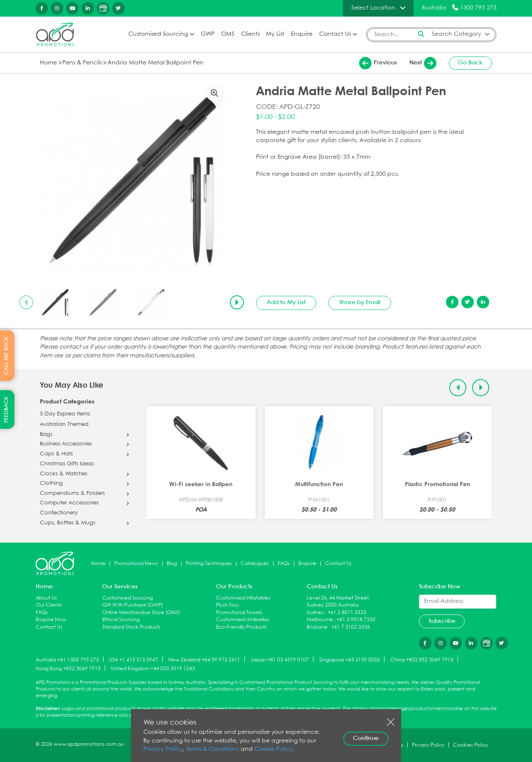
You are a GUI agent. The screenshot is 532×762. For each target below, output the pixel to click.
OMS (228, 34)
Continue (366, 738)
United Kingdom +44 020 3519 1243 (153, 669)
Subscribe (442, 621)
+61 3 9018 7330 (356, 620)
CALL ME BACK (6, 356)
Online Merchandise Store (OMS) (141, 613)
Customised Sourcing (158, 34)
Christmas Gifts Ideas (67, 464)
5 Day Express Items (65, 414)
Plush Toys (228, 605)
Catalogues (255, 564)
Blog (172, 564)
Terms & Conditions (212, 749)
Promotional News (136, 564)
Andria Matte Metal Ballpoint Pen (156, 63)
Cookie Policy (273, 749)
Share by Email (360, 302)
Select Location (373, 8)
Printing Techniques (209, 564)
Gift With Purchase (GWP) (133, 605)
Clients (250, 34)
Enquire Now (51, 620)
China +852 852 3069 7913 (422, 660)
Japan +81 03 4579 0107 (280, 660)
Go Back (470, 63)
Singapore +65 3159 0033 (350, 660)
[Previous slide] (26, 302)
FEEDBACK (6, 409)
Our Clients (49, 605)
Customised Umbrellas (243, 620)
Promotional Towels (239, 613)
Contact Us (335, 34)
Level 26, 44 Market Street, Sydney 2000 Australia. (338, 602)
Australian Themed (64, 425)
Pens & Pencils (82, 63)
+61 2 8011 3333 (347, 613)
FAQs (284, 564)
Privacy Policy (163, 749)
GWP (208, 34)
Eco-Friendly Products (241, 627)
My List (275, 34)
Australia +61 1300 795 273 (67, 660)
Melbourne (320, 620)
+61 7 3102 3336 (351, 627)
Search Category (457, 34)
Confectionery (59, 513)
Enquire (302, 34)
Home (48, 63)
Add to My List (286, 302)
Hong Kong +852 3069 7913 (68, 669)
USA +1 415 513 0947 (133, 660)
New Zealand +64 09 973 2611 (204, 660)
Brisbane (317, 627)
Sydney (315, 613)
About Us (46, 598)
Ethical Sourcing (121, 620)
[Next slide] (237, 302)
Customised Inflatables (243, 598)
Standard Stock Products (131, 627)
